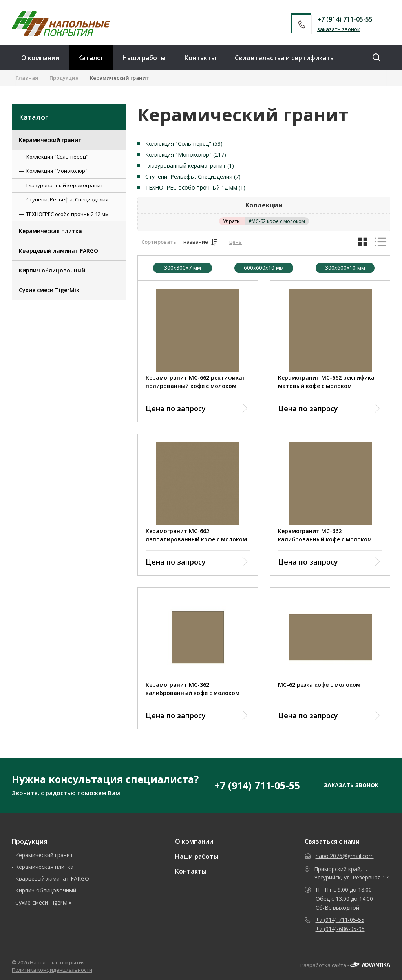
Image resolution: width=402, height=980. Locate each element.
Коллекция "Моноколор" (57, 171)
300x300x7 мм (183, 268)
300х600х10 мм (345, 268)
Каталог (91, 58)
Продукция (29, 841)
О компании (40, 58)
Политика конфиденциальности (52, 970)
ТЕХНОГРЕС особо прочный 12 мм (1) (195, 187)
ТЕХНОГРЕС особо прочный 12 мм (68, 214)
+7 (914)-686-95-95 (340, 929)
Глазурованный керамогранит (65, 185)
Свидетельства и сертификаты (285, 58)
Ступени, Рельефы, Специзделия (67, 199)
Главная (27, 78)
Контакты (200, 58)
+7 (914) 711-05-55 (345, 19)
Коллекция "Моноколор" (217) (186, 154)
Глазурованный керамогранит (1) (190, 165)
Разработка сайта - (345, 965)
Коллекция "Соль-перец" (57, 157)
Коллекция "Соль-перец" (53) (184, 144)
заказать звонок (339, 29)
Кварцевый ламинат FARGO (58, 251)
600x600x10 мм (264, 268)
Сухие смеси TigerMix (49, 290)
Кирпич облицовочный (52, 270)
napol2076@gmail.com (345, 856)
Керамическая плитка (50, 231)
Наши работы (144, 58)
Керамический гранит (50, 140)
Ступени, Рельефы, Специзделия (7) (193, 176)
